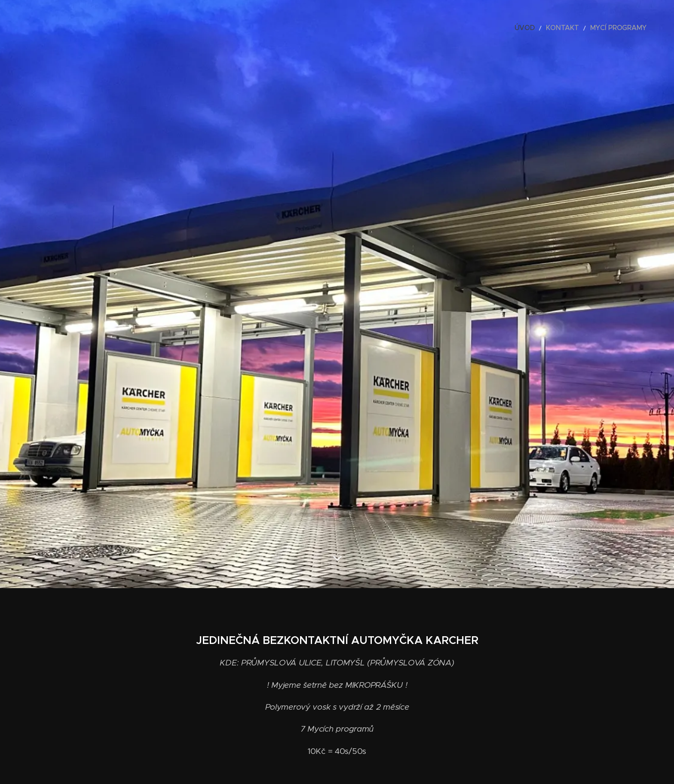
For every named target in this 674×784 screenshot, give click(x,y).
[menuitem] (541, 28)
